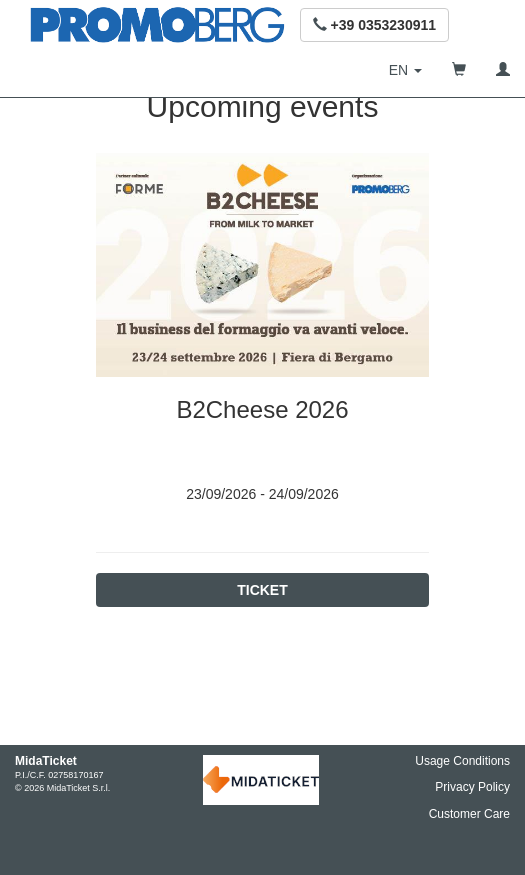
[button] (374, 25)
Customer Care (469, 814)
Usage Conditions (462, 761)
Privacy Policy (472, 787)
